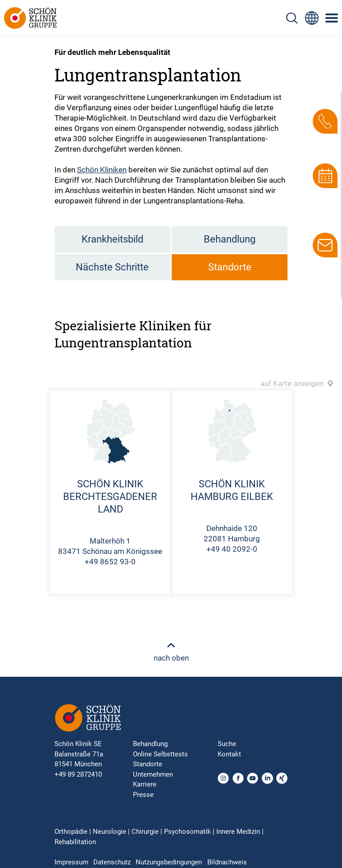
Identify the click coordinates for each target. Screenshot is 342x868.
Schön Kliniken (102, 170)
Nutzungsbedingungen (169, 862)
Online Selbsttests (160, 754)
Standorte (230, 267)
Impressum (71, 862)
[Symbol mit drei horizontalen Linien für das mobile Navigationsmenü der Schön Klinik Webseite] (332, 18)
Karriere (145, 784)
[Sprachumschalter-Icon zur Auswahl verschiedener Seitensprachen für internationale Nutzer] (312, 18)
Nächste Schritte (112, 267)
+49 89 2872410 (78, 774)
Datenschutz (112, 862)
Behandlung (230, 239)
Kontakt (229, 754)
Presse (143, 795)
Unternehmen (153, 774)
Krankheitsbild (112, 239)
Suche (227, 744)
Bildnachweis (227, 862)
